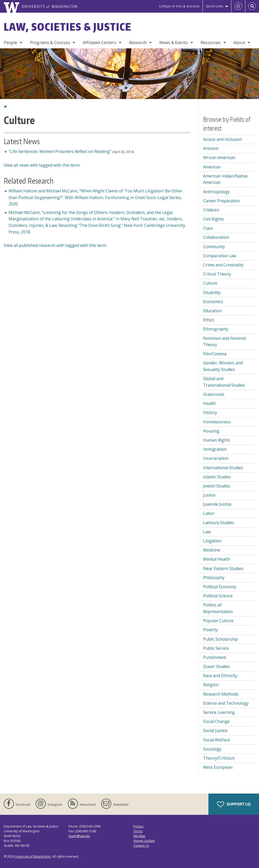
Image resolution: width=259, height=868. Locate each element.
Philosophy (214, 578)
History (210, 412)
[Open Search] (252, 6)
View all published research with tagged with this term (55, 245)
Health (209, 403)
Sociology (212, 749)
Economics (213, 302)
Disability (212, 292)
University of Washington (33, 856)
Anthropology (216, 192)
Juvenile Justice (217, 504)
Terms (138, 831)
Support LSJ (234, 804)
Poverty (210, 630)
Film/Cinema (215, 354)
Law (207, 532)
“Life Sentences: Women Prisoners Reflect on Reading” (60, 151)
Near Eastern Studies (223, 568)
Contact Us (141, 846)
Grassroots (214, 394)
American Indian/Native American (225, 179)
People (10, 43)
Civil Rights (213, 219)
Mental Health (217, 559)
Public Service (216, 648)
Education (212, 311)
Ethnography (216, 329)
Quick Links (215, 6)
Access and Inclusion (222, 139)
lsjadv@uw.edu (79, 836)
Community (214, 247)
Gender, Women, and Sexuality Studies (223, 366)
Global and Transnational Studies (224, 382)
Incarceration (216, 458)
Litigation (212, 541)
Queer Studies (217, 666)
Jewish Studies (217, 486)
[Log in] (238, 6)
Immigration (215, 449)
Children (211, 210)
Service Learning (219, 712)
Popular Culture (218, 621)
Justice (209, 495)
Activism (211, 148)
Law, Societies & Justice (68, 27)
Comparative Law (220, 256)
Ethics (209, 320)
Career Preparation (222, 201)
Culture (210, 283)
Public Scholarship (220, 639)
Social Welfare (217, 740)
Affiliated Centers (100, 43)
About (239, 43)
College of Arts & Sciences (179, 6)
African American (219, 157)
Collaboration (216, 237)
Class (208, 228)
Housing (211, 431)
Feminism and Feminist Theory (225, 342)
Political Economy (220, 587)
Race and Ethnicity (220, 676)
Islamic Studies (217, 477)
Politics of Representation (218, 608)
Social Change (216, 721)
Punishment (215, 657)
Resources (211, 43)
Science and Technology (226, 703)
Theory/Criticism (219, 758)
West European (218, 767)
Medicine (212, 550)
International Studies (223, 468)
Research (138, 43)
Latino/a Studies (219, 523)
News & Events (174, 43)
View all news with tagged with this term (42, 165)
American (212, 167)
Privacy (138, 826)
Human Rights (217, 440)
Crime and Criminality (223, 265)
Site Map (139, 836)
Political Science (218, 596)
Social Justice (215, 731)
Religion (211, 685)
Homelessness (217, 422)
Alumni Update (144, 841)
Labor (209, 513)
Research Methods (221, 694)
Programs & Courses (50, 43)
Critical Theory (217, 274)
